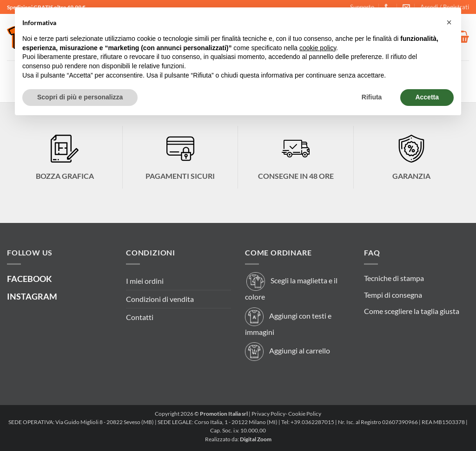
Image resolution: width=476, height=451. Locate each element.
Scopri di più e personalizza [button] (80, 97)
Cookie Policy (305, 414)
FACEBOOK (30, 279)
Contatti (140, 317)
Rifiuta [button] (372, 97)
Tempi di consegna (393, 295)
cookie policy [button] (318, 48)
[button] (449, 22)
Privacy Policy (268, 414)
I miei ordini (145, 281)
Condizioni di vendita (160, 299)
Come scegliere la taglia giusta (412, 311)
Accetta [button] (427, 97)
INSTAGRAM (32, 296)
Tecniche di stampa (394, 278)
